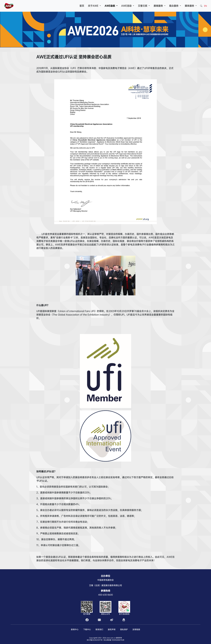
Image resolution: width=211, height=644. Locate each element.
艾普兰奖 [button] (143, 6)
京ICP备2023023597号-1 (95, 640)
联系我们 (99, 629)
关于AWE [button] (93, 6)
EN (206, 6)
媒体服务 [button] (190, 6)
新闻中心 (75, 629)
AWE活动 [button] (127, 6)
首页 (82, 6)
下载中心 (87, 629)
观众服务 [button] (174, 6)
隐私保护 (124, 629)
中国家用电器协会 (105, 580)
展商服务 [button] (159, 6)
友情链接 (136, 629)
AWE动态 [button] (110, 6)
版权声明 (112, 629)
